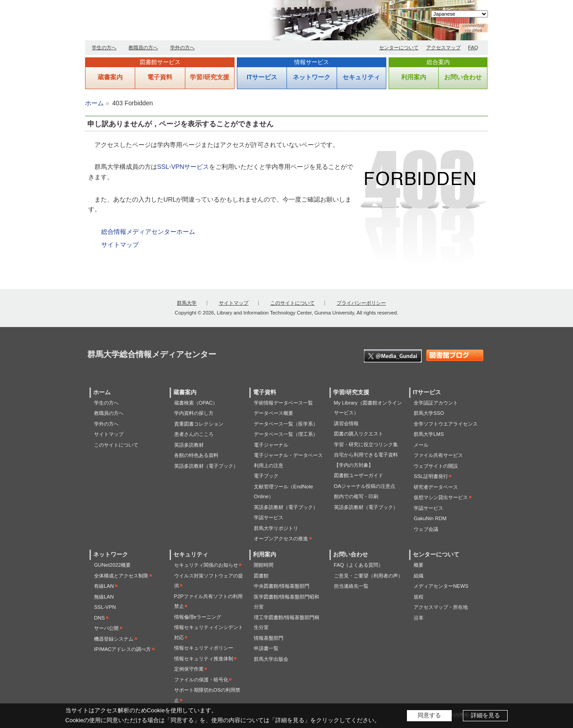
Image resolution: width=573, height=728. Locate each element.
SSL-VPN (105, 607)
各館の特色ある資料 (196, 455)
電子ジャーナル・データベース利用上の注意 (288, 460)
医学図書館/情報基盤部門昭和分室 (286, 602)
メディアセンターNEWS (441, 586)
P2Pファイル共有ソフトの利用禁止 (209, 601)
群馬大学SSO (429, 413)
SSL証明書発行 (431, 476)
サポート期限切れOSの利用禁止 (207, 695)
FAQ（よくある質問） (359, 565)
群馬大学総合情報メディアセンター (188, 22)
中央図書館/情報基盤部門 (282, 586)
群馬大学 (187, 303)
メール (421, 445)
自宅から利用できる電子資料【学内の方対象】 (366, 460)
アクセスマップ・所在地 (441, 607)
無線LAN (104, 597)
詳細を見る (485, 715)
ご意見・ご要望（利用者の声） (368, 576)
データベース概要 (274, 413)
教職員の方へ (143, 47)
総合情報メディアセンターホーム (148, 232)
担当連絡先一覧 (351, 586)
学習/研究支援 (210, 77)
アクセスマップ (443, 47)
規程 (419, 597)
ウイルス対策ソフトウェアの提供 (209, 581)
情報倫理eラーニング (198, 617)
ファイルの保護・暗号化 (201, 680)
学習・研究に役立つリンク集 (366, 444)
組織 (419, 576)
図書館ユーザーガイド (359, 475)
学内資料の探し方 (194, 413)
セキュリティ (361, 77)
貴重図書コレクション (199, 424)
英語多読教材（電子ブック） (206, 466)
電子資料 (160, 77)
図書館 (261, 576)
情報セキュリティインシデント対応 (209, 632)
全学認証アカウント (436, 403)
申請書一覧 (266, 648)
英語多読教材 (189, 445)
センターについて (399, 47)
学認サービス (269, 517)
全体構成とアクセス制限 (121, 576)
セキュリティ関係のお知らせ (206, 565)
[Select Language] (460, 14)
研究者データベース (436, 487)
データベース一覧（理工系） (286, 434)
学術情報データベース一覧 (283, 403)
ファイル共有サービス (438, 455)
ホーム (94, 103)
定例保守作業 (189, 669)
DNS (99, 618)
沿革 (419, 618)
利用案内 (414, 77)
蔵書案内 (110, 77)
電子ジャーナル (271, 445)
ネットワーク (312, 77)
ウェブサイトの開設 (436, 466)
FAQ (473, 47)
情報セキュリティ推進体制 (204, 659)
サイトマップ (120, 245)
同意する (429, 715)
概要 (419, 565)
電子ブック (266, 476)
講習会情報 (346, 423)
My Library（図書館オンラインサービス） (368, 408)
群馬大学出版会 (271, 659)
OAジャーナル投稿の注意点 (365, 486)
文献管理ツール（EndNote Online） (283, 492)
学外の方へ (182, 47)
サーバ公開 (106, 628)
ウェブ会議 (426, 529)
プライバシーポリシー (361, 303)
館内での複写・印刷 (356, 496)
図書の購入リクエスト (359, 434)
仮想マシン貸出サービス (441, 497)
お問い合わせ (463, 77)
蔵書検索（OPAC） (196, 403)
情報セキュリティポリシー (204, 648)
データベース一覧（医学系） (286, 424)
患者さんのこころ (194, 434)
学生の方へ (104, 47)
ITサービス (262, 77)
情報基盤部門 (269, 638)
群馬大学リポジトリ (276, 528)
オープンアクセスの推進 (281, 538)
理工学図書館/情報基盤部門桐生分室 (286, 622)
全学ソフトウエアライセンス (446, 424)
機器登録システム (114, 639)
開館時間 (264, 565)
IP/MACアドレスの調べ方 (122, 649)
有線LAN (104, 586)
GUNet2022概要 (112, 565)
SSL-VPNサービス (183, 167)
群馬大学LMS (429, 434)
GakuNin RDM (430, 518)
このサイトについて (293, 303)
